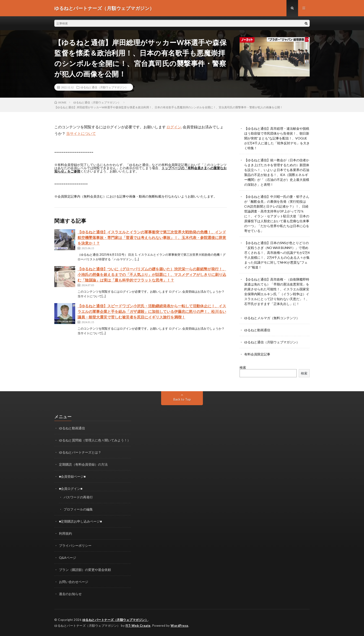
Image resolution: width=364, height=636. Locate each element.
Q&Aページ (68, 558)
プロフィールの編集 (78, 509)
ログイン (174, 127)
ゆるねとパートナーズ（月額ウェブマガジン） (115, 620)
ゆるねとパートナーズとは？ (80, 452)
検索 (243, 367)
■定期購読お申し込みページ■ (80, 521)
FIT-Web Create (138, 626)
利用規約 (65, 533)
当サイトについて (81, 133)
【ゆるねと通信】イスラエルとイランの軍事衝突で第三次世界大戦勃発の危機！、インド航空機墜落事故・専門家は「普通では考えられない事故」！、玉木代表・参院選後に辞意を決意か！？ (152, 237)
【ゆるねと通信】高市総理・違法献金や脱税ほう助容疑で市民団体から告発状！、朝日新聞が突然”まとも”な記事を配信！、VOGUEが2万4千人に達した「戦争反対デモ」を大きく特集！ (277, 138)
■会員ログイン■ (71, 489)
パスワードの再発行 (78, 497)
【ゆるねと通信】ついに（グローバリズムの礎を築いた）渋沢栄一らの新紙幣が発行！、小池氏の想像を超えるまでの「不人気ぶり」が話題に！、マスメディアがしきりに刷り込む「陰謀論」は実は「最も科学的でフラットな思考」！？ (152, 274)
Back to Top (182, 399)
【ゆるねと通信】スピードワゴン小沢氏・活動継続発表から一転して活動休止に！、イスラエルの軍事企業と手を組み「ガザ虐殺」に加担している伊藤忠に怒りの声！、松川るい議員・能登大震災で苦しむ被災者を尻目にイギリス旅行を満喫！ (152, 311)
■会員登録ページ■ (72, 476)
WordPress (180, 626)
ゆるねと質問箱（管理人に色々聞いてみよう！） (95, 440)
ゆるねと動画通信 (257, 330)
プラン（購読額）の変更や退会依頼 (85, 570)
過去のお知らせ (70, 594)
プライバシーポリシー (75, 545)
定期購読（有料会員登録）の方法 (83, 464)
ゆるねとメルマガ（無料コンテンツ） (272, 318)
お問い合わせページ (74, 582)
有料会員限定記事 (257, 354)
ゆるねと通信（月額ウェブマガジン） (104, 87)
